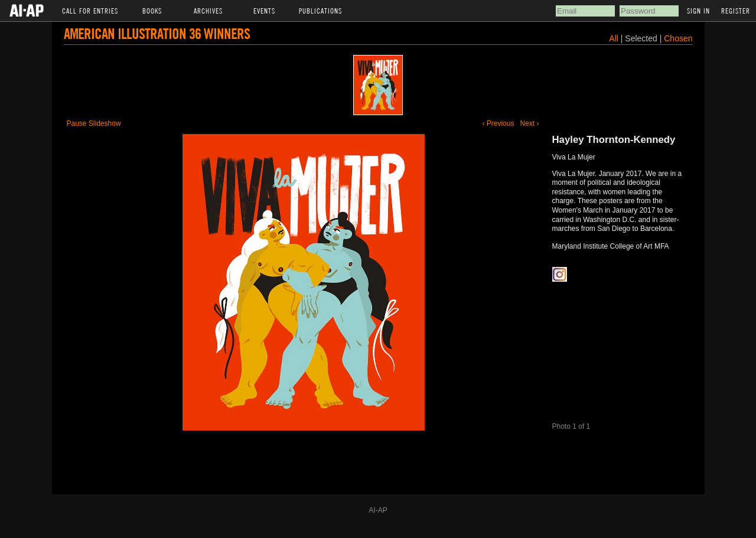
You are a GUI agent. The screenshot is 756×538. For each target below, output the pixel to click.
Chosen (678, 38)
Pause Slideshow (94, 123)
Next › (529, 123)
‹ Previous (498, 123)
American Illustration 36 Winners (157, 33)
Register (736, 11)
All (614, 38)
